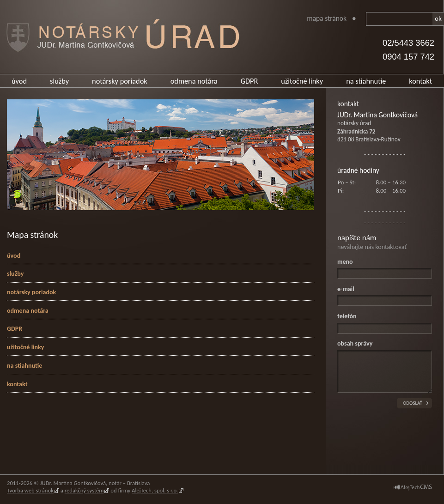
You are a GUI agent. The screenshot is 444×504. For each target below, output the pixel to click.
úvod (19, 81)
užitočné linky (302, 81)
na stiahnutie (366, 81)
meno (345, 262)
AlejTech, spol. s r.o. (155, 490)
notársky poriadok (120, 81)
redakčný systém (84, 490)
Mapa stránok (327, 18)
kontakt (420, 81)
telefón (347, 316)
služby (59, 81)
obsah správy (355, 343)
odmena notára (194, 81)
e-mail (346, 289)
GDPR (249, 81)
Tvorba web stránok (30, 490)
